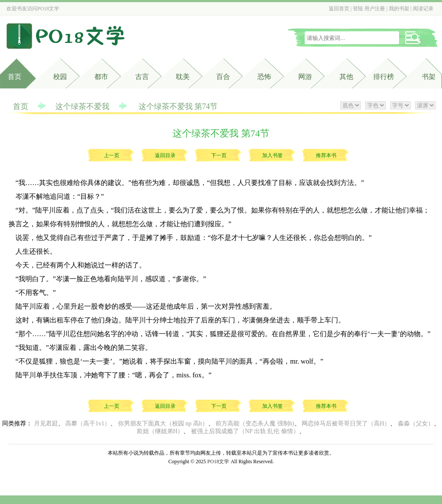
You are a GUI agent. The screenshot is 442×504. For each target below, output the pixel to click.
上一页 (112, 155)
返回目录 (165, 155)
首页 (15, 77)
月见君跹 (46, 424)
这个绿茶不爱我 (82, 106)
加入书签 (272, 155)
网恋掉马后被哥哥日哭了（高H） (346, 424)
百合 (223, 77)
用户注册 (375, 9)
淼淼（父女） (416, 424)
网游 (305, 77)
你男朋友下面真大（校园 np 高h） (163, 424)
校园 (60, 77)
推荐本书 (326, 155)
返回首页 (339, 9)
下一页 (219, 155)
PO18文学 (48, 9)
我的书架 (399, 9)
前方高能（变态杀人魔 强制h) (255, 424)
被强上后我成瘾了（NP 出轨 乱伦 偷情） (245, 431)
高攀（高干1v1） (88, 424)
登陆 (358, 9)
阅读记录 (423, 9)
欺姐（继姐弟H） (160, 431)
